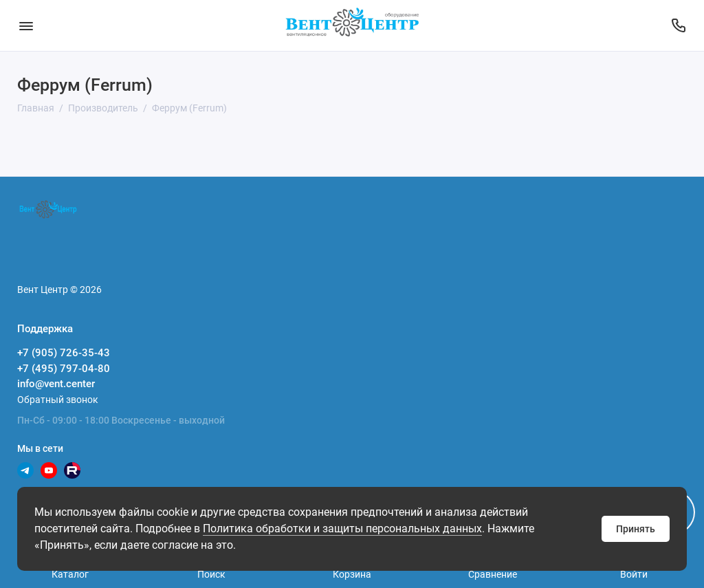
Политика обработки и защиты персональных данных (342, 529)
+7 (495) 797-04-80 (64, 369)
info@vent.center (56, 384)
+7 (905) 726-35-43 (64, 353)
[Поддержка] (678, 25)
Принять (636, 529)
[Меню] (26, 25)
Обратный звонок (58, 400)
